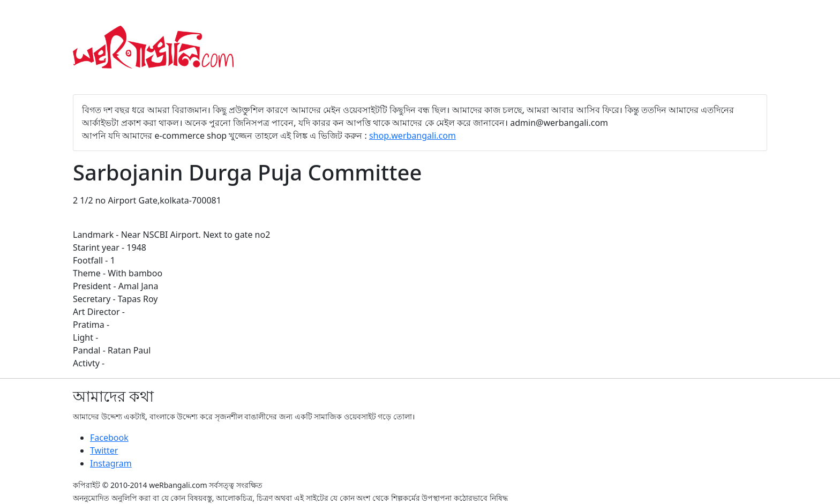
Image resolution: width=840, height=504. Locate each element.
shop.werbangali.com (412, 136)
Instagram (111, 463)
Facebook (109, 438)
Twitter (104, 450)
